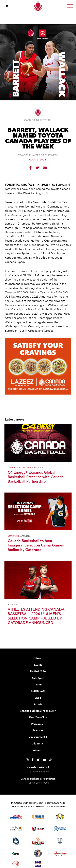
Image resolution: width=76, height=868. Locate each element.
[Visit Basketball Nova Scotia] (60, 841)
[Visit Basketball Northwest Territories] (16, 841)
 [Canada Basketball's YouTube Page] (44, 760)
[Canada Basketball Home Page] (38, 6)
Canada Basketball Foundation (38, 711)
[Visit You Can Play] (38, 864)
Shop (38, 698)
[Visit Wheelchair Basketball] (16, 864)
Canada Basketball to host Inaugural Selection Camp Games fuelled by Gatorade (36, 545)
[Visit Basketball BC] (16, 817)
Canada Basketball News (20, 467)
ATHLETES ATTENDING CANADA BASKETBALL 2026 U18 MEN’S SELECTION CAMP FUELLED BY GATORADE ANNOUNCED (36, 616)
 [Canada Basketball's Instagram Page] (27, 760)
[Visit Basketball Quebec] (60, 829)
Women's (38, 724)
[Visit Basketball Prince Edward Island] (16, 853)
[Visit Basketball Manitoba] (16, 829)
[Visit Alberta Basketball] (38, 817)
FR (6, 6)
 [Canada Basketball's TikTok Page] (50, 760)
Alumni (38, 685)
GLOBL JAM (38, 691)
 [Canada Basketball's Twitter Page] (38, 760)
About (38, 750)
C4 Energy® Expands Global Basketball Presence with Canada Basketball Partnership (36, 477)
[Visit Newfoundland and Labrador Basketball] (38, 853)
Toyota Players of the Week (38, 155)
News (38, 658)
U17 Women (13, 536)
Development (38, 737)
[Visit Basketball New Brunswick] (38, 841)
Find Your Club (38, 717)
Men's (38, 731)
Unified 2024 (38, 671)
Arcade (38, 704)
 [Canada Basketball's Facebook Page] (33, 760)
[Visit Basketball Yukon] (60, 853)
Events (38, 665)
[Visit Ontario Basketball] (38, 829)
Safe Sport (38, 678)
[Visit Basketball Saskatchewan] (60, 817)
